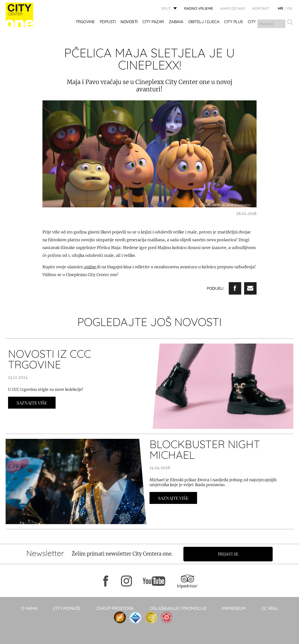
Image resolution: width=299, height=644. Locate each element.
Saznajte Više (32, 403)
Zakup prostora (115, 608)
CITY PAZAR (153, 22)
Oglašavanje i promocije (178, 608)
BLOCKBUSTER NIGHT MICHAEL (205, 449)
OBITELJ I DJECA (204, 22)
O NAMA (29, 608)
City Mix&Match (264, 22)
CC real (270, 608)
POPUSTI (108, 22)
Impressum (234, 608)
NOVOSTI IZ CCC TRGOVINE (50, 359)
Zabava (176, 22)
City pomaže (67, 608)
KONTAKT (261, 9)
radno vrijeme (199, 9)
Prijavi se (229, 554)
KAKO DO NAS (233, 9)
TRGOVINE (85, 22)
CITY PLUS (234, 22)
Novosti (129, 22)
